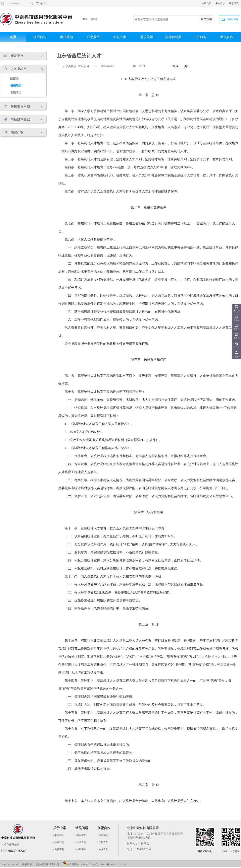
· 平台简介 (59, 835)
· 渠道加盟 (103, 835)
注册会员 (206, 3)
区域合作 (227, 37)
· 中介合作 (103, 849)
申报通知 (66, 37)
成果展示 (93, 37)
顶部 (237, 356)
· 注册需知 (81, 849)
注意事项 (234, 3)
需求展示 (147, 37)
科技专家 (120, 37)
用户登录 (220, 3)
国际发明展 (173, 37)
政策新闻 (40, 37)
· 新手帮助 (81, 835)
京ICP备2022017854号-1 (113, 864)
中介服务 (200, 37)
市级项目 (16, 93)
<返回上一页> (180, 66)
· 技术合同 (81, 842)
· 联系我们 (59, 842)
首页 (13, 37)
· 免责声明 (59, 849)
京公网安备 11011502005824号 (81, 864)
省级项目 (16, 86)
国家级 (14, 79)
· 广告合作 (103, 842)
